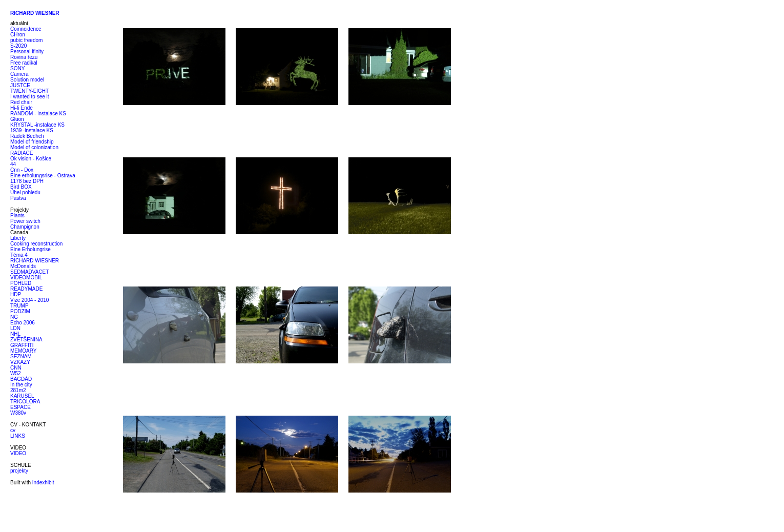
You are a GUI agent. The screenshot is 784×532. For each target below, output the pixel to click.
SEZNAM (21, 356)
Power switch (25, 221)
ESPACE (20, 407)
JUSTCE (20, 85)
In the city (21, 385)
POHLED (21, 283)
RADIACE (22, 153)
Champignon (25, 227)
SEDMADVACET (29, 272)
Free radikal (24, 63)
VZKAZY (20, 362)
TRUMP (19, 306)
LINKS (18, 436)
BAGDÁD (21, 379)
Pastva (18, 198)
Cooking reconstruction (36, 244)
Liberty (18, 238)
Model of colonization (34, 147)
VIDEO (18, 453)
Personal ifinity (27, 52)
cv (13, 430)
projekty (19, 471)
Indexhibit (43, 483)
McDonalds (23, 266)
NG (14, 317)
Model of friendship (32, 142)
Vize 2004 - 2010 (29, 300)
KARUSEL (22, 396)
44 (13, 164)
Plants (17, 216)
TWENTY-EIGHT (29, 91)
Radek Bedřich (27, 136)
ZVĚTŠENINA (26, 340)
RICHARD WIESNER (35, 261)
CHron (18, 35)
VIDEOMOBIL (26, 278)
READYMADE (26, 289)
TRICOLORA (25, 402)
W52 (16, 373)
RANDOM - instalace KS (38, 114)
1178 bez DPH (27, 181)
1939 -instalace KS (32, 130)
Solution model (27, 80)
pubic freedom (26, 40)
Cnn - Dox (22, 170)
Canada (19, 232)
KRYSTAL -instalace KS (37, 125)
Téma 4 (19, 255)
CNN (16, 368)
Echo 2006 (23, 323)
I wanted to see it (30, 97)
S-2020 (18, 46)
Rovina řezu (24, 57)
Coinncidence (26, 29)
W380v (18, 413)
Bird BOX (21, 187)
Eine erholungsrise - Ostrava (43, 176)
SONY (17, 68)
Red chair (21, 102)
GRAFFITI (22, 345)
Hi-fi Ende (22, 108)
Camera (19, 74)
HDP (16, 294)
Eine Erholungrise (30, 249)
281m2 (18, 390)
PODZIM (20, 311)
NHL (15, 334)
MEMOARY (24, 351)
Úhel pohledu (25, 192)
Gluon (17, 119)
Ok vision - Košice (31, 159)
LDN (15, 328)
